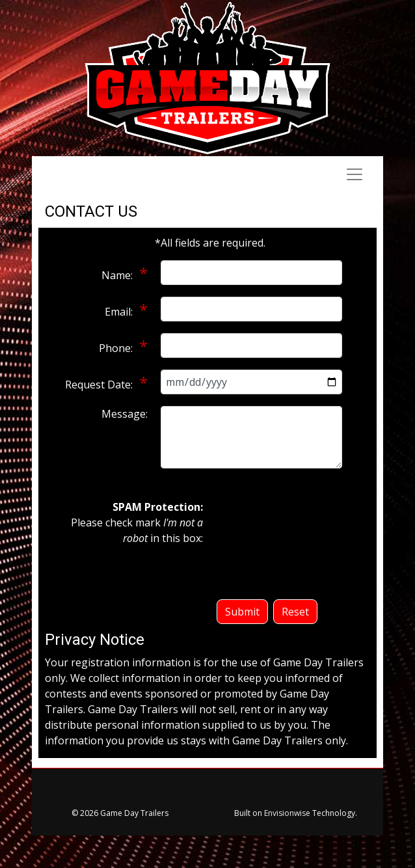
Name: (118, 275)
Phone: (117, 348)
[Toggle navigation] (355, 174)
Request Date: (100, 385)
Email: (120, 312)
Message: (125, 414)
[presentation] (269, 546)
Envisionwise (287, 813)
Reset (295, 612)
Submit (242, 612)
